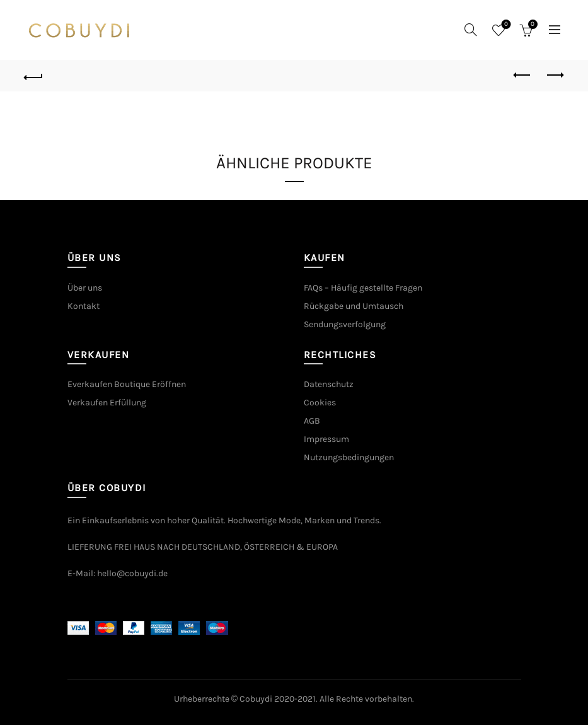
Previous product (523, 75)
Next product (554, 75)
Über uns (85, 288)
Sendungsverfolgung (345, 324)
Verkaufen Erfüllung (107, 403)
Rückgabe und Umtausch (354, 306)
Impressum (326, 439)
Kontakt (84, 306)
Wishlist (504, 25)
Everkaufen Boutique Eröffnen (127, 384)
